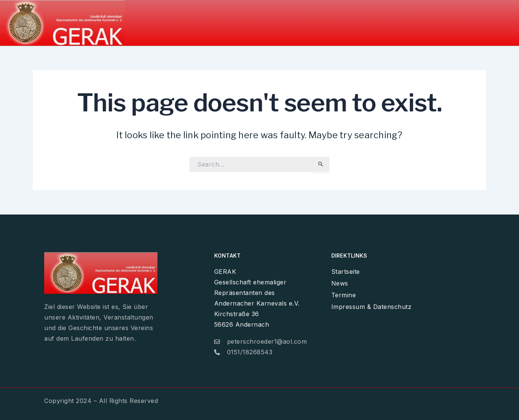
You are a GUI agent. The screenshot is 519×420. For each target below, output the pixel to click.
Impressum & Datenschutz (457, 20)
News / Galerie (334, 20)
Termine (385, 20)
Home (286, 20)
